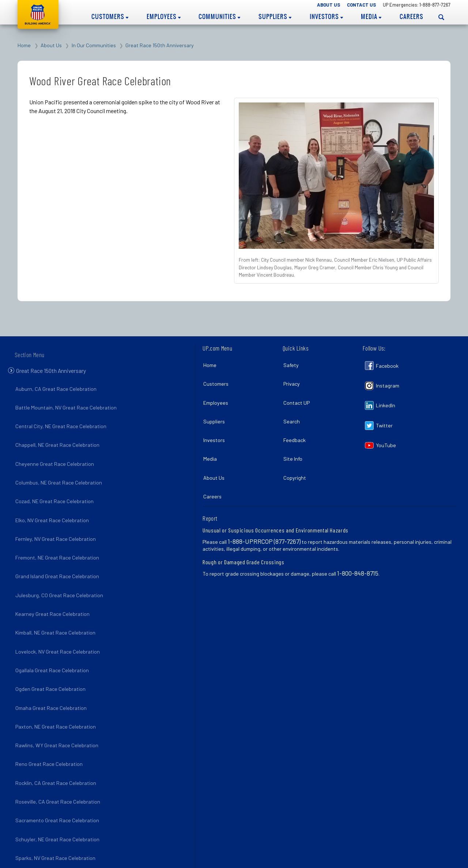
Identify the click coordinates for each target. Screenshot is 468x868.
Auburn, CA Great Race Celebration (57, 394)
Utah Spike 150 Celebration (48, 809)
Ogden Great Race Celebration (52, 650)
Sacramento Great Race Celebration (59, 761)
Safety (292, 364)
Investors (326, 16)
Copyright (296, 459)
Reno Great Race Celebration (50, 713)
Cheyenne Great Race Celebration (56, 458)
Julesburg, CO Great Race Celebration (61, 570)
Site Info (294, 443)
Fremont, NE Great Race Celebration (59, 538)
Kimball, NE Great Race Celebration (57, 602)
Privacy (293, 380)
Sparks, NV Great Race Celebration (57, 793)
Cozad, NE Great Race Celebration (56, 490)
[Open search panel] (441, 17)
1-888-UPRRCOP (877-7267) (264, 519)
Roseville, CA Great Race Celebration (59, 745)
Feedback (296, 428)
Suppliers (275, 16)
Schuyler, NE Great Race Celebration (59, 777)
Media (371, 16)
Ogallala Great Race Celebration (54, 634)
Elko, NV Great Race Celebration (54, 506)
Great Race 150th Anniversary (160, 45)
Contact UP (298, 395)
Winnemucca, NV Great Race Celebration (64, 825)
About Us (329, 5)
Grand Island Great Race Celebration (59, 554)
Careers (412, 16)
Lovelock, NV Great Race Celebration (59, 618)
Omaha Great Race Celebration (52, 665)
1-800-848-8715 (358, 551)
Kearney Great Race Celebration (54, 586)
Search (293, 411)
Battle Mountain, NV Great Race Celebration (67, 410)
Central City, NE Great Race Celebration (62, 426)
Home (24, 45)
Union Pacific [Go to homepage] (38, 14)
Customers (110, 16)
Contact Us (361, 5)
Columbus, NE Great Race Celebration (60, 474)
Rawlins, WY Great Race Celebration (58, 698)
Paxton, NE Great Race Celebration (57, 682)
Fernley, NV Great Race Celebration (57, 522)
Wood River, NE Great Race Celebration (62, 841)
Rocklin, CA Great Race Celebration (57, 729)
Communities (219, 16)
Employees (164, 16)
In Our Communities (94, 45)
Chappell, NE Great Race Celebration (59, 442)
